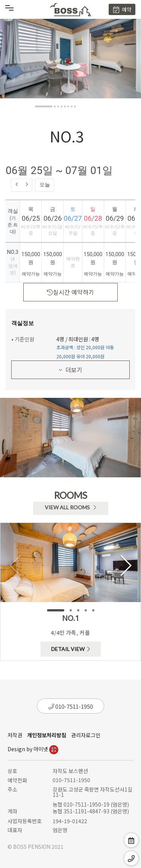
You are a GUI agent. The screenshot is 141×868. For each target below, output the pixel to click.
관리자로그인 (86, 735)
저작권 (15, 735)
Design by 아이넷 (33, 749)
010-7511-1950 (71, 706)
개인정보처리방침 (47, 735)
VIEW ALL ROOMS (70, 507)
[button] (44, 106)
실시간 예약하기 (70, 292)
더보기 (71, 370)
